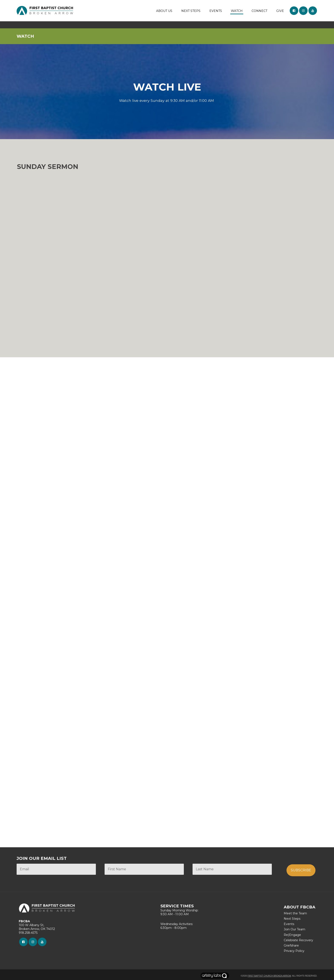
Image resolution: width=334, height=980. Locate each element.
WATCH (237, 11)
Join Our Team (294, 929)
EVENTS (216, 11)
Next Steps (292, 919)
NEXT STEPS (191, 11)
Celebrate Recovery (298, 940)
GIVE (280, 11)
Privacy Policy (294, 951)
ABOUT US (164, 11)
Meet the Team (295, 913)
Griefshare (291, 945)
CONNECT (259, 11)
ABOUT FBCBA (299, 907)
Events (289, 924)
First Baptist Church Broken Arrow (269, 976)
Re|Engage (292, 935)
